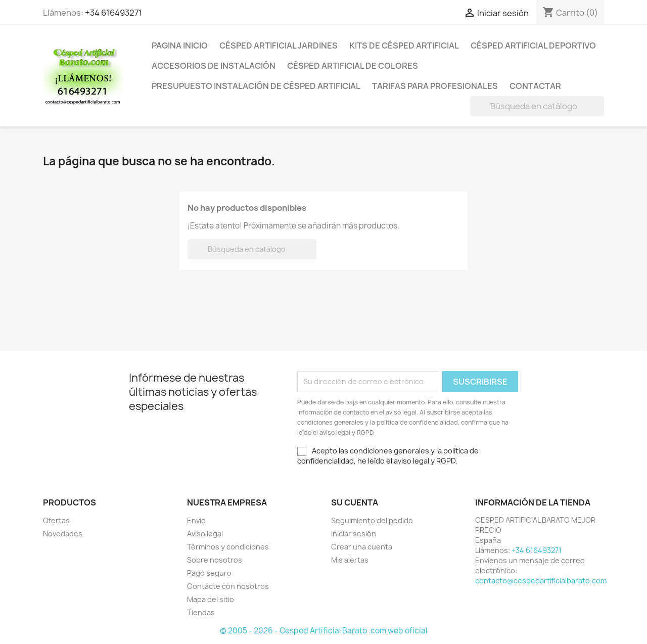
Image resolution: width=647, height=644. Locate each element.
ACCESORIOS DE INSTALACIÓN (214, 66)
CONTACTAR (535, 86)
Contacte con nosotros (228, 586)
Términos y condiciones (228, 547)
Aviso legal (205, 534)
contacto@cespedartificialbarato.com (541, 581)
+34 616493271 (113, 13)
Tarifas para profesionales (435, 86)
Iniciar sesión (354, 534)
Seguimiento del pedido (372, 520)
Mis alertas (350, 560)
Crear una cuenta (362, 547)
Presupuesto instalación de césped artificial (256, 86)
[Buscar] (537, 106)
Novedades (63, 534)
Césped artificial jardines (279, 45)
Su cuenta (355, 502)
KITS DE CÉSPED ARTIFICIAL (404, 45)
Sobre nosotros (215, 560)
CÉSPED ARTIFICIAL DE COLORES (353, 66)
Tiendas (201, 612)
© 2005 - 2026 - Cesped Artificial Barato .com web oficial (323, 631)
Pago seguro (209, 573)
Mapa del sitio (211, 599)
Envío (196, 520)
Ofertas (56, 520)
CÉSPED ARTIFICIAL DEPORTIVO (533, 45)
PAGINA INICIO (180, 45)
